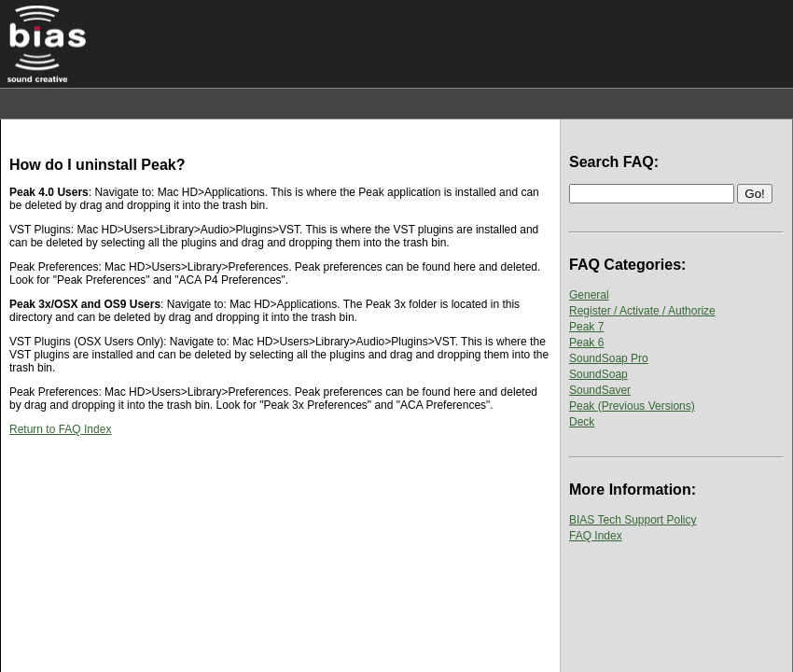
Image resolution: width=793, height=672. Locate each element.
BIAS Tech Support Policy (633, 520)
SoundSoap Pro (609, 358)
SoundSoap (598, 374)
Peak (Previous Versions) (632, 406)
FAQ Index (596, 536)
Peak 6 (586, 343)
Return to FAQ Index (60, 429)
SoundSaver (600, 390)
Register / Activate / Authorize (642, 311)
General (589, 295)
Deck (582, 422)
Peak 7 (586, 327)
